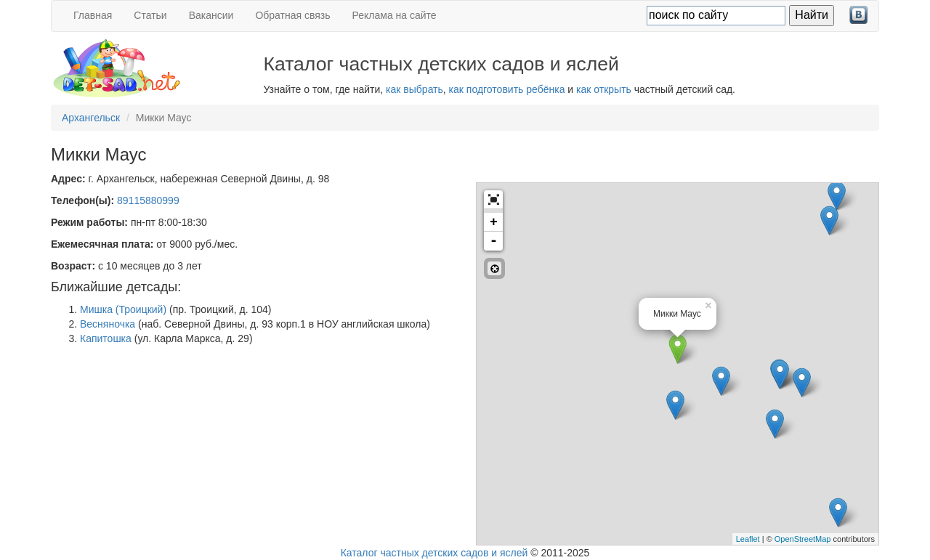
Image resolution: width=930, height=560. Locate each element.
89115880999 (148, 200)
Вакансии (211, 15)
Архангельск (91, 118)
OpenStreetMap (803, 539)
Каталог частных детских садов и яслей (434, 553)
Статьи (150, 15)
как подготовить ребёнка (507, 89)
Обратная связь (292, 15)
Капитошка (106, 338)
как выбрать (415, 89)
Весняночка (108, 324)
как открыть (604, 89)
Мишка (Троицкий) (123, 309)
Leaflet (748, 539)
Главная (93, 15)
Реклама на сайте (395, 15)
